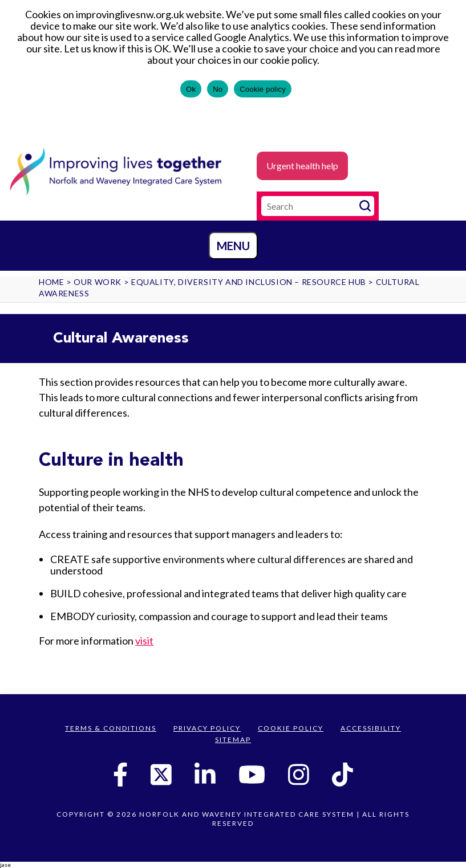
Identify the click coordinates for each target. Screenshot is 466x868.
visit (144, 641)
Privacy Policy (207, 728)
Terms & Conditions (111, 728)
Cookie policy (263, 89)
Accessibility (371, 728)
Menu (233, 246)
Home (51, 282)
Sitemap (233, 739)
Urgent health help (302, 166)
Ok (191, 89)
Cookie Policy (291, 728)
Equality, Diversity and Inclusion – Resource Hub (249, 282)
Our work (98, 282)
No (218, 89)
